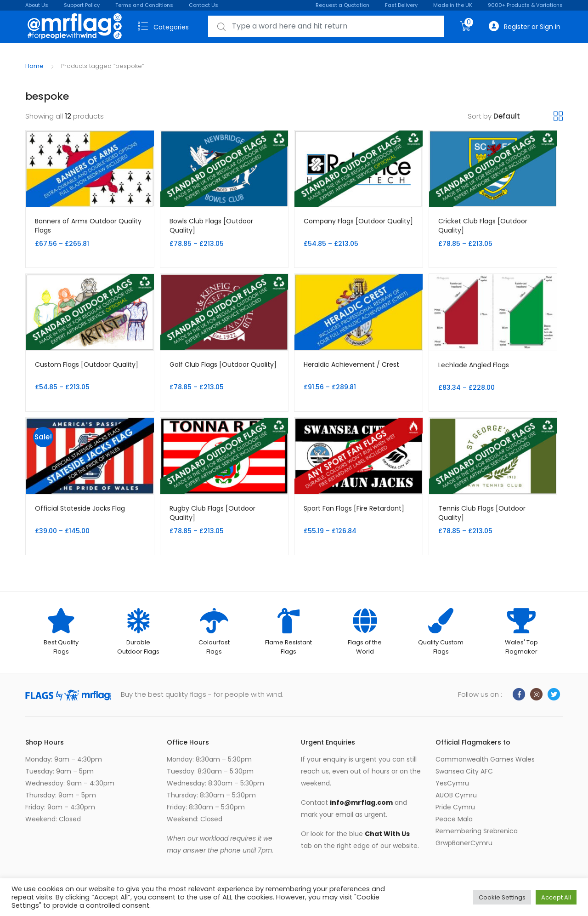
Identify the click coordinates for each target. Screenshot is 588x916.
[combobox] (326, 26)
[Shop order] (523, 117)
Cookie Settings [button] (502, 897)
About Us (37, 5)
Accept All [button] (556, 897)
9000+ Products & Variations (525, 5)
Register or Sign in (525, 26)
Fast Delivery (401, 5)
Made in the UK (453, 5)
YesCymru (452, 783)
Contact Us (204, 5)
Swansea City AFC (464, 771)
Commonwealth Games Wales (485, 759)
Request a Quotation (342, 5)
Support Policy (82, 5)
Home (34, 66)
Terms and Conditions (144, 5)
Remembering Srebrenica (477, 831)
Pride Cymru (455, 807)
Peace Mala (454, 819)
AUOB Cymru (456, 795)
